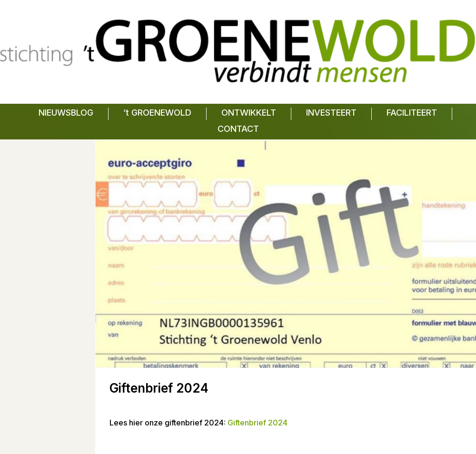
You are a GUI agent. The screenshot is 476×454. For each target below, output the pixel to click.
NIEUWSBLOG (66, 113)
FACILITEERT (412, 113)
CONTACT (238, 129)
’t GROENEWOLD (157, 113)
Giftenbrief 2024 (258, 423)
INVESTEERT (331, 113)
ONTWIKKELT (249, 113)
